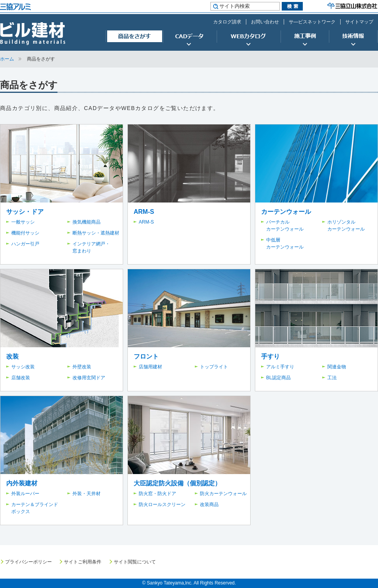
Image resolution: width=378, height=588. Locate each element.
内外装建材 (22, 483)
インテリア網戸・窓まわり (91, 247)
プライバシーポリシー (28, 562)
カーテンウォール (286, 212)
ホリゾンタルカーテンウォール (346, 226)
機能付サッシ (25, 233)
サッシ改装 (23, 367)
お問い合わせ (265, 22)
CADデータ (190, 37)
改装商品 (209, 505)
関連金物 (337, 367)
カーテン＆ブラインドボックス (35, 508)
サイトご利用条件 (83, 562)
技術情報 (353, 37)
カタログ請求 (227, 22)
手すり (270, 356)
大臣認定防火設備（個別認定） (177, 483)
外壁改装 (82, 367)
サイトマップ (359, 22)
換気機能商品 (87, 222)
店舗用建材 (150, 367)
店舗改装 (21, 378)
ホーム (7, 59)
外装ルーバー (25, 494)
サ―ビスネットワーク (312, 22)
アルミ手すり (280, 367)
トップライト (214, 367)
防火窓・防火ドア (157, 494)
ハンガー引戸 (25, 244)
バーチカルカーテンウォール (285, 226)
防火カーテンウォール (223, 494)
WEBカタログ (249, 37)
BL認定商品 (278, 378)
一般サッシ (23, 222)
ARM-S (144, 212)
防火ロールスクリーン (162, 505)
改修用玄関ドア (89, 378)
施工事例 (305, 37)
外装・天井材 (87, 494)
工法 (332, 378)
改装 (12, 356)
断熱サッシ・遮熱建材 (96, 233)
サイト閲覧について (135, 562)
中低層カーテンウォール (285, 243)
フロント (146, 356)
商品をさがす (134, 37)
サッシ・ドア (25, 212)
